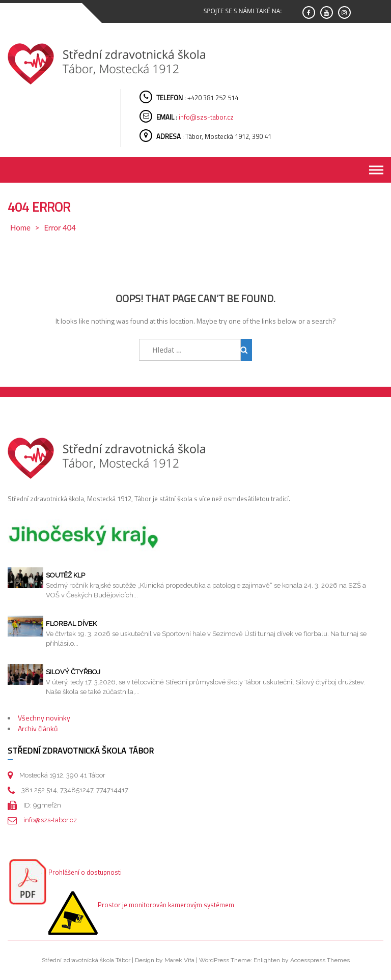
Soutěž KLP (65, 575)
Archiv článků (38, 728)
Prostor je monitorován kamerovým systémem (166, 905)
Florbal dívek (71, 624)
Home (20, 227)
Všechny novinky (44, 718)
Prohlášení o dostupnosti (85, 872)
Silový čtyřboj (73, 672)
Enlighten (267, 960)
